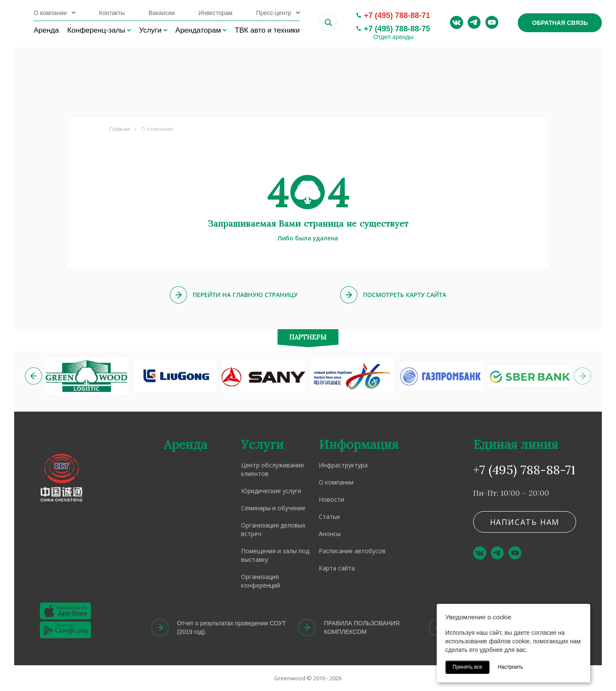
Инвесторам (216, 13)
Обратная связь (560, 23)
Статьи (329, 517)
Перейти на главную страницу (245, 295)
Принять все (467, 667)
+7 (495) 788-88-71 (397, 15)
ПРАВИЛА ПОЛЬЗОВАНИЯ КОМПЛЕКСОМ (362, 627)
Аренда (46, 30)
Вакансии (162, 13)
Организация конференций (261, 581)
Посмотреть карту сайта (405, 295)
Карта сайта (337, 568)
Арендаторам (198, 30)
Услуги (150, 30)
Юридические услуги (271, 491)
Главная (120, 129)
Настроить (511, 667)
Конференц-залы (96, 30)
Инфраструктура (343, 465)
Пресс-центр (274, 13)
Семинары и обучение (273, 508)
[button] (33, 376)
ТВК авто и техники (267, 30)
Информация (358, 444)
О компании (50, 13)
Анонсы (330, 534)
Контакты (112, 13)
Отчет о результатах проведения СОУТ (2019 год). (232, 627)
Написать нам (525, 522)
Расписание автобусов (352, 551)
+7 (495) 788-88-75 (397, 29)
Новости (331, 499)
